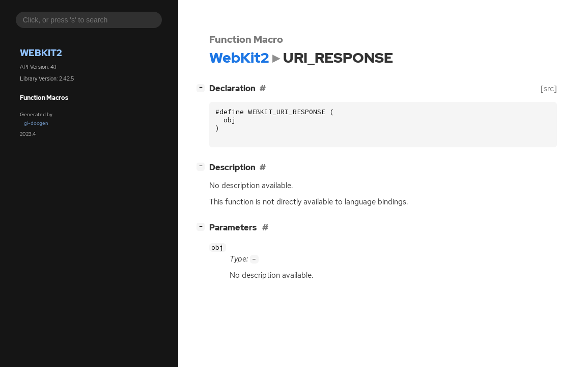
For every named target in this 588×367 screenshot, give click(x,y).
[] (203, 87)
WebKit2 (41, 53)
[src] (549, 88)
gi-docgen (36, 123)
